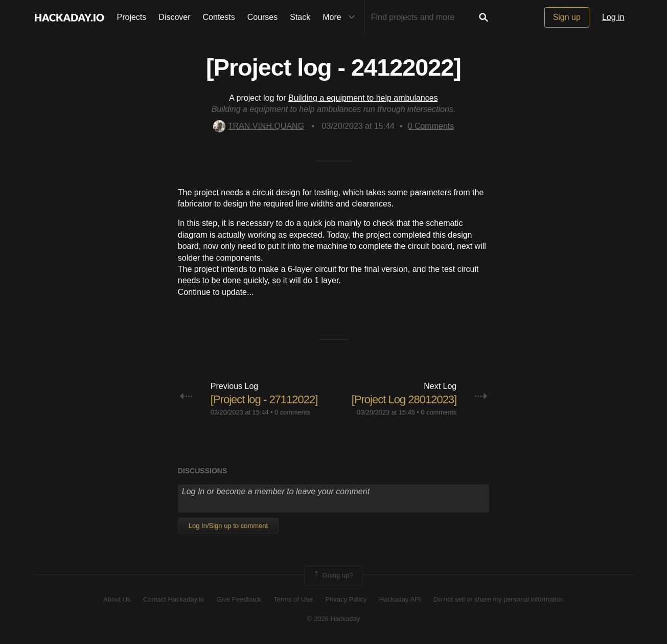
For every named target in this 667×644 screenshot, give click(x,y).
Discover (174, 17)
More (341, 17)
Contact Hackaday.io (174, 599)
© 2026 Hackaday (334, 619)
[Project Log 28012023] (404, 399)
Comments (431, 126)
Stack (300, 17)
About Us (117, 599)
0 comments (292, 412)
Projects (132, 17)
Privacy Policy (346, 599)
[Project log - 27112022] (264, 399)
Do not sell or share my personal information (499, 599)
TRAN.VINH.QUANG (259, 126)
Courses (263, 17)
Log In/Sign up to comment (228, 526)
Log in (613, 17)
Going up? (333, 576)
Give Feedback (238, 599)
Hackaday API (400, 599)
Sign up (567, 17)
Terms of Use (293, 599)
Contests (219, 17)
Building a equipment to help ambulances (363, 98)
